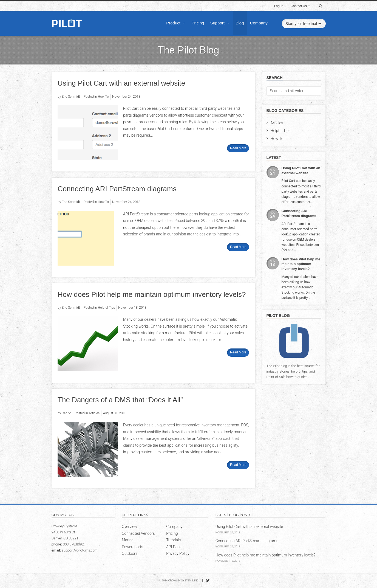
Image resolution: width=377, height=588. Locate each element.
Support (220, 23)
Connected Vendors (138, 533)
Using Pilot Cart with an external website (121, 83)
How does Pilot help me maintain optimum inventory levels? (152, 294)
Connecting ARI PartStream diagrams (117, 189)
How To (277, 139)
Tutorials (173, 540)
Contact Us (301, 6)
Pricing (198, 23)
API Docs (174, 547)
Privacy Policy (178, 553)
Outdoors (130, 553)
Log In (279, 6)
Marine (127, 540)
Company (259, 23)
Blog (240, 23)
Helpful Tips (281, 131)
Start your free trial (304, 24)
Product (176, 23)
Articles (277, 123)
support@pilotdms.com (80, 550)
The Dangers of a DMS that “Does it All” (120, 400)
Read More (238, 148)
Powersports (132, 547)
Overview (129, 527)
